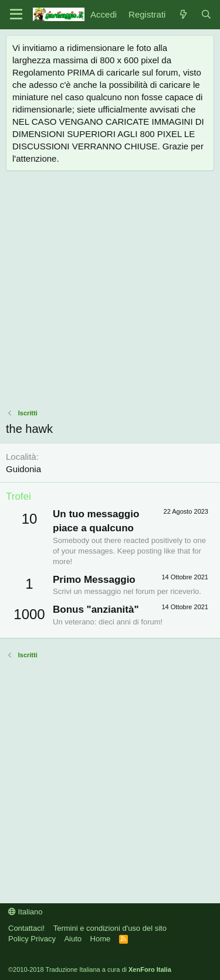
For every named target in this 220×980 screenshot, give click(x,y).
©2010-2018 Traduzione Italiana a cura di (90, 969)
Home (101, 939)
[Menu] (16, 15)
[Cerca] (206, 14)
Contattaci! (26, 928)
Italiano (26, 912)
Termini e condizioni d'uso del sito (110, 928)
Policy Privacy (32, 939)
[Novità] (183, 14)
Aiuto (73, 939)
